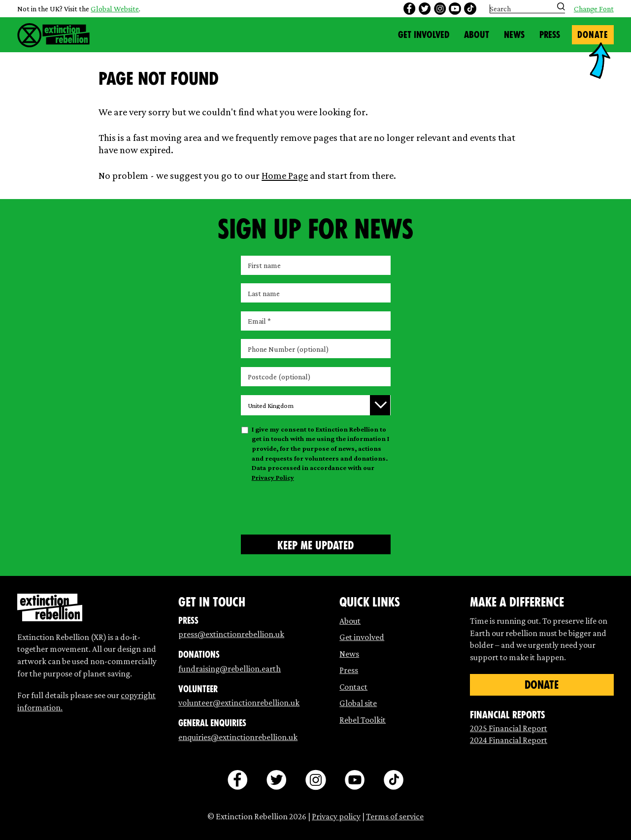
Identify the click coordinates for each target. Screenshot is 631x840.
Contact (353, 687)
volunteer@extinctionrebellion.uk (239, 703)
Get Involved (424, 35)
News (514, 35)
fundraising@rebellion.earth (230, 669)
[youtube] (455, 8)
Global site (358, 703)
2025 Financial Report (509, 728)
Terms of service (395, 816)
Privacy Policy (273, 477)
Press (550, 35)
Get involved (362, 637)
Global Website (115, 9)
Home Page (285, 175)
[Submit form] (316, 544)
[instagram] (440, 8)
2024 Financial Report (509, 740)
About (477, 35)
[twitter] (425, 8)
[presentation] (316, 507)
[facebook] (409, 8)
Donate (593, 35)
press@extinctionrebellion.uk (231, 634)
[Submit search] (561, 6)
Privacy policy (336, 816)
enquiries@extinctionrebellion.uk (238, 737)
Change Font (594, 9)
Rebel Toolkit (363, 720)
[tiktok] (470, 8)
